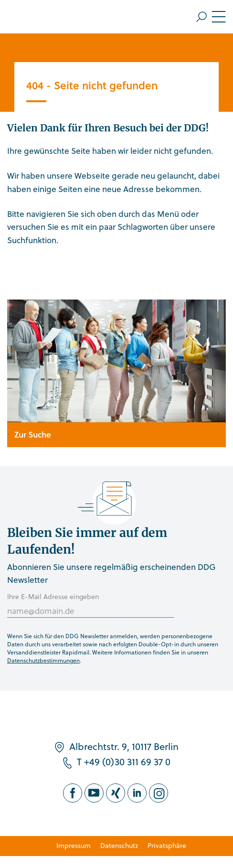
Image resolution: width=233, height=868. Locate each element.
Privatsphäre (167, 845)
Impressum (74, 845)
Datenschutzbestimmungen (43, 660)
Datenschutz (119, 845)
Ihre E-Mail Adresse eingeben (53, 596)
